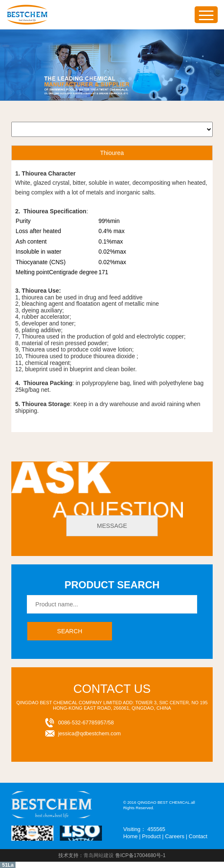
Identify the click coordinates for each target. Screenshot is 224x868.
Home (130, 836)
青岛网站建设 (99, 855)
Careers (175, 836)
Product (151, 836)
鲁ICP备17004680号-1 (141, 855)
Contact (198, 836)
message (112, 526)
